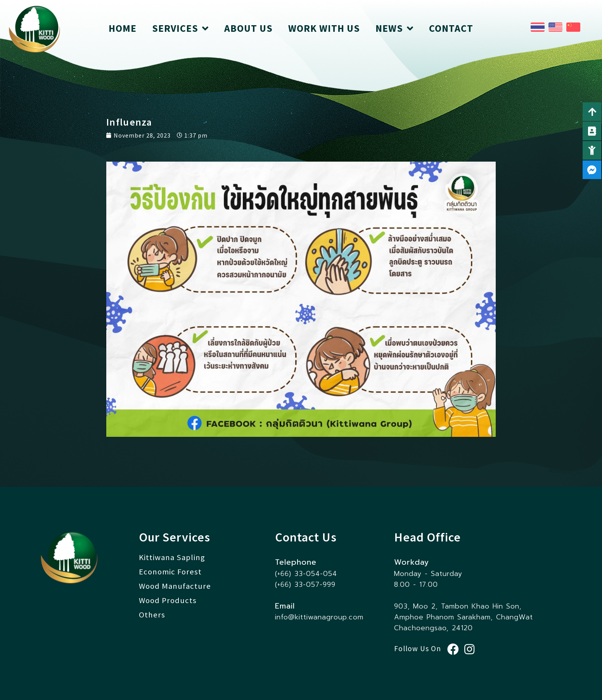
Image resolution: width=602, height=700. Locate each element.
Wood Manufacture (175, 586)
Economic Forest (170, 572)
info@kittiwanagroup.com (319, 617)
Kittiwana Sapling (172, 557)
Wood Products (168, 600)
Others (152, 615)
